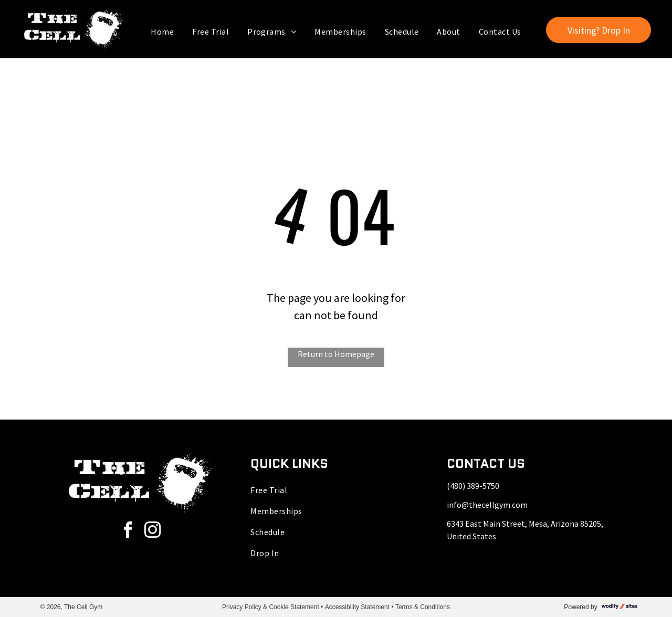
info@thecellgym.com (487, 505)
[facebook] (128, 532)
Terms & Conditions (423, 607)
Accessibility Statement (357, 607)
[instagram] (152, 532)
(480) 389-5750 (473, 486)
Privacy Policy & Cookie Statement (271, 607)
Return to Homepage (336, 354)
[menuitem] (164, 32)
